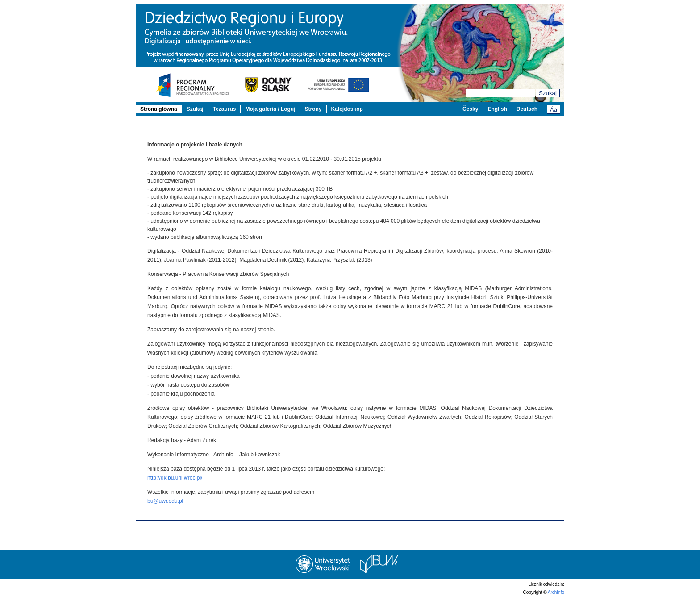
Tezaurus (225, 109)
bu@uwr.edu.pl (165, 501)
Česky (470, 109)
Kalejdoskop (347, 109)
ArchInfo (556, 592)
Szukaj (548, 93)
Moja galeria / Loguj (270, 109)
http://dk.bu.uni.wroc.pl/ (175, 478)
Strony (313, 109)
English (497, 109)
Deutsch (527, 109)
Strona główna (159, 109)
